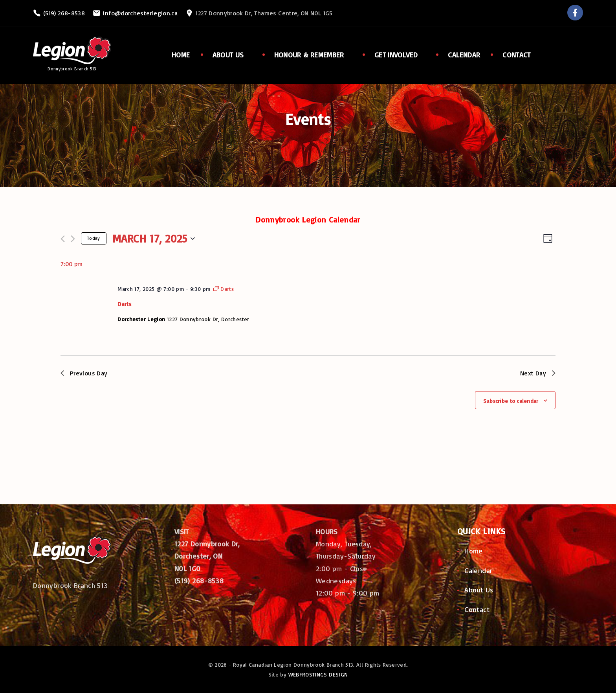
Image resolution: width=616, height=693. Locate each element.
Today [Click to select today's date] (94, 238)
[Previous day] (63, 239)
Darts (124, 304)
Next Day (538, 373)
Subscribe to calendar (511, 401)
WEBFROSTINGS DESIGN (318, 674)
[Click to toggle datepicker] (154, 239)
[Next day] (73, 239)
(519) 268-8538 (64, 13)
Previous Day (84, 373)
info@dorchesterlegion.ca (140, 13)
